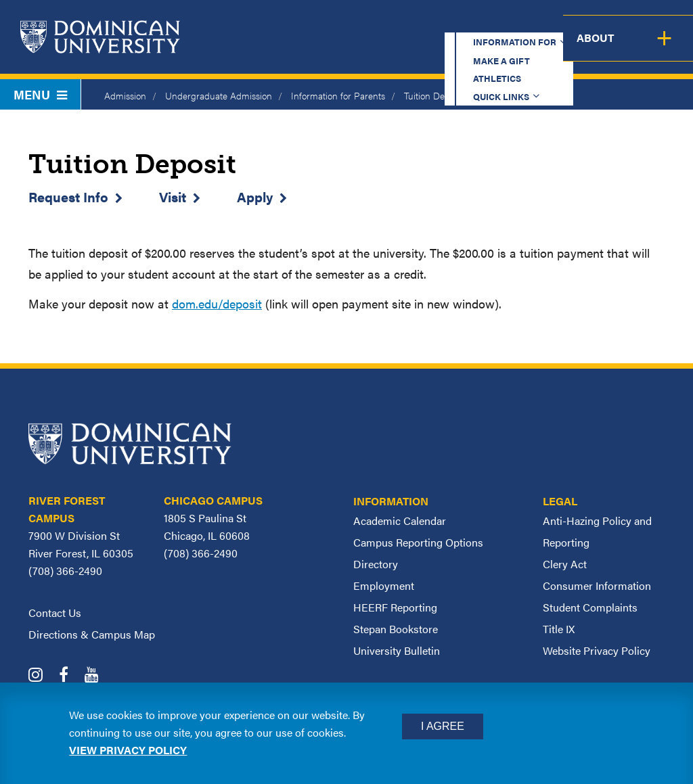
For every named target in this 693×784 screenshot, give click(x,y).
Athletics (442, 23)
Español (609, 23)
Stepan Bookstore (396, 629)
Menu (40, 94)
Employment (384, 585)
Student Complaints (590, 607)
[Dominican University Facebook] (70, 676)
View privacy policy (128, 750)
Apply (255, 197)
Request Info (68, 197)
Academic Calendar (400, 521)
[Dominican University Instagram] (42, 676)
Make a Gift (363, 23)
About (664, 48)
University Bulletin (397, 650)
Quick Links (521, 23)
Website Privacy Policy (597, 650)
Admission (125, 95)
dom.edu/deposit (217, 303)
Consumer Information (597, 585)
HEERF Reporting (395, 607)
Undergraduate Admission (219, 95)
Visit (173, 197)
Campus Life (590, 48)
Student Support (483, 48)
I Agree (443, 726)
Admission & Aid (363, 48)
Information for (255, 23)
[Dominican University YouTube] (98, 676)
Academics (264, 48)
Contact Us (55, 613)
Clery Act (565, 564)
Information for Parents (338, 95)
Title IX (559, 629)
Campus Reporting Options (418, 542)
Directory (376, 564)
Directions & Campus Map (92, 634)
